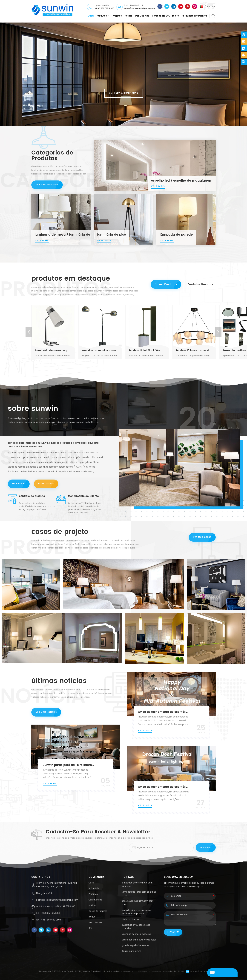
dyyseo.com (154, 972)
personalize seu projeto (165, 16)
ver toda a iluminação (124, 93)
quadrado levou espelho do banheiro (136, 927)
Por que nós (142, 16)
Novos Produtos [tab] (165, 285)
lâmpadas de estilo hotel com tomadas (137, 885)
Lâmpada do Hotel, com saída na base (139, 894)
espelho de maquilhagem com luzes (137, 903)
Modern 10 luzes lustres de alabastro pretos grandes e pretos (194, 351)
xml (90, 929)
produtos (102, 16)
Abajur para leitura (131, 952)
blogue (92, 917)
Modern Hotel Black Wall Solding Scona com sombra (147, 351)
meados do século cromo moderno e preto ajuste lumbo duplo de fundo (100, 351)
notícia (129, 16)
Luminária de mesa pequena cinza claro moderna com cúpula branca (53, 351)
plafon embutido (130, 920)
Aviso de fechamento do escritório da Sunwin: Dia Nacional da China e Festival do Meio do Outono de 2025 (164, 712)
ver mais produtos (47, 185)
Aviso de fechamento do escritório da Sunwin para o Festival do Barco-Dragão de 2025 (164, 787)
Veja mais (145, 731)
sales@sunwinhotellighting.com (140, 9)
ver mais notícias (46, 713)
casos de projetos (98, 912)
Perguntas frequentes (194, 16)
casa (91, 16)
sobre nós (94, 889)
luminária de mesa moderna (136, 935)
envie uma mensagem (217, 973)
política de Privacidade (173, 972)
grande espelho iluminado (135, 946)
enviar (173, 932)
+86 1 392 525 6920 (105, 9)
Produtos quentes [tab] (200, 285)
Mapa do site (95, 923)
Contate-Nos (46, 484)
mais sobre (19, 484)
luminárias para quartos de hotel (139, 940)
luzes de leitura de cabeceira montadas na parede (137, 912)
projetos (117, 16)
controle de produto (32, 496)
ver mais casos (202, 538)
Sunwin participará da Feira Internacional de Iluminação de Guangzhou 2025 (69, 765)
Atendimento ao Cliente (83, 496)
